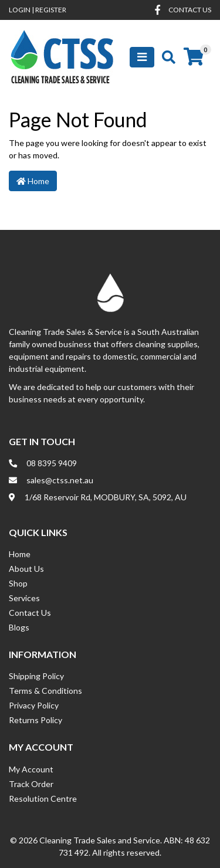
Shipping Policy (36, 676)
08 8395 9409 (52, 463)
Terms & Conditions (45, 691)
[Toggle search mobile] (165, 57)
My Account (31, 769)
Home (33, 181)
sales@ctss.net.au (60, 480)
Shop (18, 583)
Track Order (31, 784)
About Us (26, 569)
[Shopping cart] (194, 57)
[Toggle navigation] (142, 57)
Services (24, 598)
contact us (190, 10)
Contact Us (30, 613)
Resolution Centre (43, 799)
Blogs (19, 627)
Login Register (38, 10)
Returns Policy (35, 720)
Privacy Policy (34, 705)
